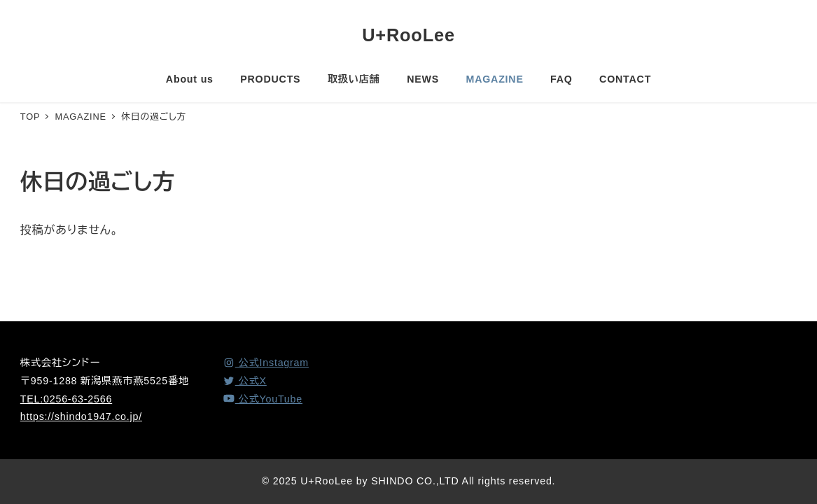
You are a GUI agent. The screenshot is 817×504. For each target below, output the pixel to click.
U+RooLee (408, 35)
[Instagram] (266, 363)
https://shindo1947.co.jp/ (81, 416)
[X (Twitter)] (245, 381)
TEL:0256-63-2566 (66, 399)
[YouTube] (263, 399)
